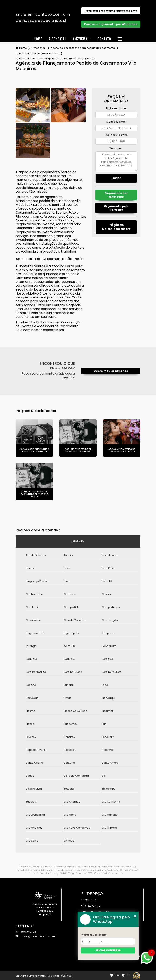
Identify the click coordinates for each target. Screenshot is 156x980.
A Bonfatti (57, 39)
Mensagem (116, 148)
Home (38, 39)
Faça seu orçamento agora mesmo (111, 11)
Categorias (39, 48)
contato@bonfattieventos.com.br (37, 936)
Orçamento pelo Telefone (116, 208)
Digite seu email (116, 122)
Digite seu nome (116, 108)
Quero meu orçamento (111, 371)
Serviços (80, 39)
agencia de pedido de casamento (37, 53)
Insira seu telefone (94, 935)
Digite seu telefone (116, 135)
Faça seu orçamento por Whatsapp (111, 24)
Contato (104, 39)
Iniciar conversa (108, 950)
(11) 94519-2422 (26, 932)
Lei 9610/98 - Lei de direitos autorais (103, 873)
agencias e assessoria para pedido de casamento (83, 48)
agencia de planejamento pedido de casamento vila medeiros (55, 58)
